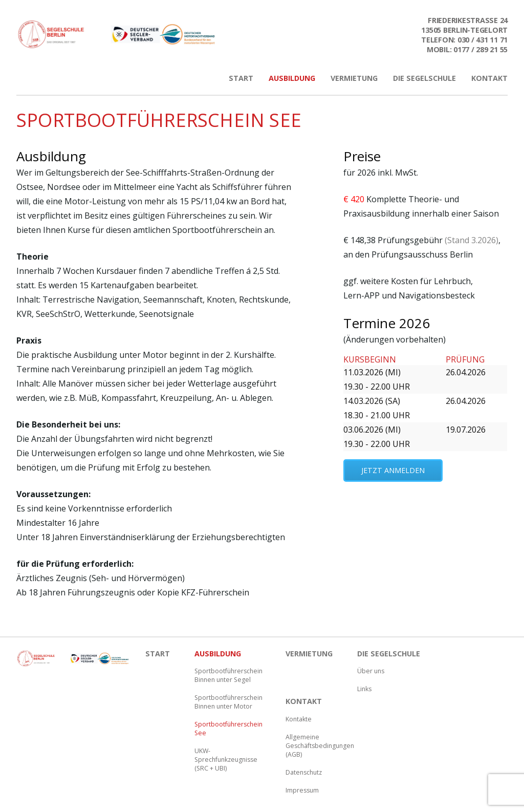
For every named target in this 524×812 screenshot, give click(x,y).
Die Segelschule (424, 78)
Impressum (302, 790)
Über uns (371, 671)
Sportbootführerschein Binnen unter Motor (228, 702)
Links (364, 689)
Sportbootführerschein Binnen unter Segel (228, 675)
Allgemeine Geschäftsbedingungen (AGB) (319, 746)
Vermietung (354, 78)
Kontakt (489, 78)
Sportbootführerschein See (228, 729)
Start (241, 78)
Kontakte (299, 719)
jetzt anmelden (393, 470)
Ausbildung (292, 78)
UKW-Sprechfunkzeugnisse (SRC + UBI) (226, 760)
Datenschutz (304, 772)
